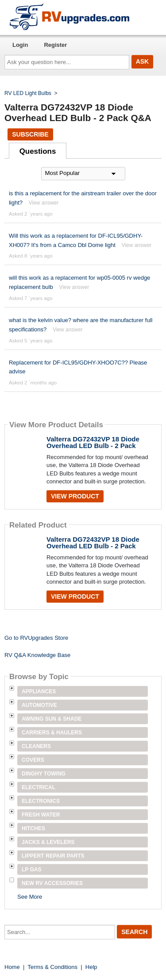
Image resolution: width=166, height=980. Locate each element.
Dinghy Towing (44, 774)
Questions (38, 151)
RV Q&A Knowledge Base (37, 655)
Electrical (39, 787)
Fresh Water (41, 815)
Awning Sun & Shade (52, 719)
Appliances (39, 691)
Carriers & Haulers (52, 733)
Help (91, 967)
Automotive (39, 705)
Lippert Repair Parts (53, 856)
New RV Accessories (52, 883)
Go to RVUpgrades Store (36, 638)
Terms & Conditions (52, 967)
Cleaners (36, 746)
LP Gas (31, 870)
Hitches (33, 828)
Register (55, 45)
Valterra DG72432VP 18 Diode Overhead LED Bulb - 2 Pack (93, 442)
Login (20, 45)
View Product (75, 496)
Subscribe (30, 134)
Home (12, 967)
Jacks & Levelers (48, 842)
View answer (44, 203)
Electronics (41, 801)
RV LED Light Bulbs (28, 93)
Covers (33, 760)
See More (30, 897)
